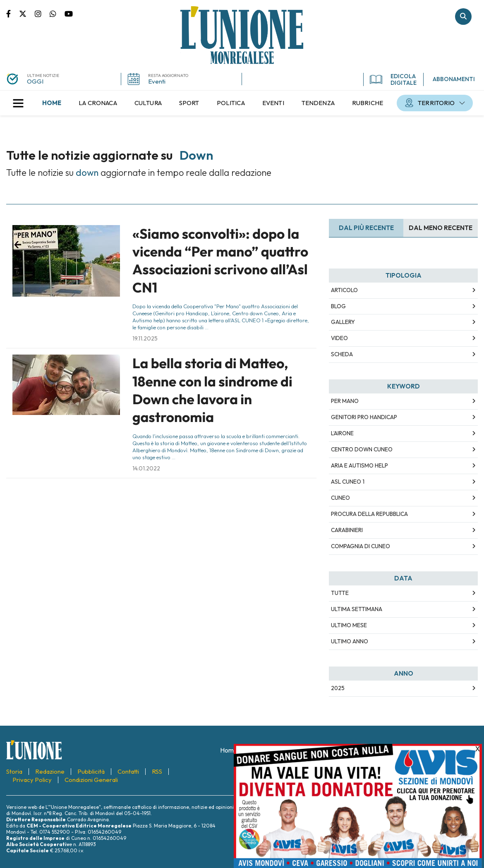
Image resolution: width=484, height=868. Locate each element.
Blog (338, 306)
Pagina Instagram (42, 13)
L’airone (342, 433)
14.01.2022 (146, 468)
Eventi (157, 81)
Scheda (342, 354)
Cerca (463, 17)
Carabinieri (347, 530)
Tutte (340, 593)
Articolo (344, 290)
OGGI (35, 81)
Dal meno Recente (441, 228)
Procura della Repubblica (369, 514)
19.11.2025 (145, 338)
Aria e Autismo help (359, 465)
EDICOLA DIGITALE (393, 79)
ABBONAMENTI (454, 79)
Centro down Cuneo (362, 449)
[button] (18, 103)
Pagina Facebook (13, 13)
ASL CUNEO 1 (348, 482)
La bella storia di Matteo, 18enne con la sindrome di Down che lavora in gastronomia (212, 390)
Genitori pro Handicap (364, 417)
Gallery (343, 322)
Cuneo (340, 498)
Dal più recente (366, 228)
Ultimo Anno (350, 641)
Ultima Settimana (357, 609)
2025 (338, 688)
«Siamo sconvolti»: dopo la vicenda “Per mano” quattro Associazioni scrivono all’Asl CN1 (220, 261)
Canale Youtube (69, 13)
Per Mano (345, 401)
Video (339, 338)
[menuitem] (52, 103)
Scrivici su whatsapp (57, 13)
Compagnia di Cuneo (361, 546)
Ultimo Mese (349, 625)
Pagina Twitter (27, 13)
